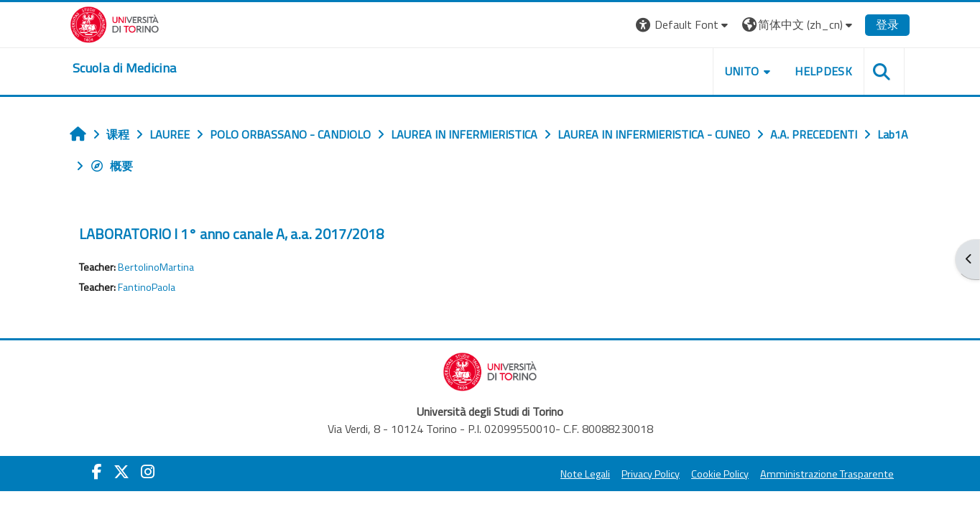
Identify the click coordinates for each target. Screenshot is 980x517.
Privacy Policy (651, 474)
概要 (111, 166)
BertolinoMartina (156, 267)
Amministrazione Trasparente (827, 474)
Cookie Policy (720, 474)
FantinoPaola (147, 287)
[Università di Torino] (115, 23)
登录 (887, 24)
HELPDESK (823, 71)
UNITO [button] (742, 71)
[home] (124, 68)
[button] (684, 25)
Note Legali (585, 474)
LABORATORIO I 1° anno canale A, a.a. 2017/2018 (231, 234)
